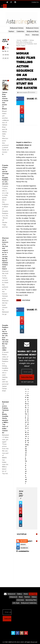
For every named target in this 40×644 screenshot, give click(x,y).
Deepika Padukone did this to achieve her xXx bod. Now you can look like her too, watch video (5, 338)
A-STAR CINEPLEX (8, 642)
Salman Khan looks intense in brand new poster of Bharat (5, 101)
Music (28, 35)
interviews (20, 600)
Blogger (24, 541)
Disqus (23, 544)
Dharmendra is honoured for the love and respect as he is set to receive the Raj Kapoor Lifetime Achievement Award (5, 253)
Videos (34, 597)
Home (19, 40)
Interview (35, 35)
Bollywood (11, 594)
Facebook (24, 548)
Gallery (19, 594)
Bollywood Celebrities (29, 603)
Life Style (16, 603)
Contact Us (35, 2)
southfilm (25, 40)
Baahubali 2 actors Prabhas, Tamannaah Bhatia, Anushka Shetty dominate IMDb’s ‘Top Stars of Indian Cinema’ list (5, 417)
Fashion (27, 597)
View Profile (21, 493)
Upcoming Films (31, 600)
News (21, 597)
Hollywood (13, 597)
